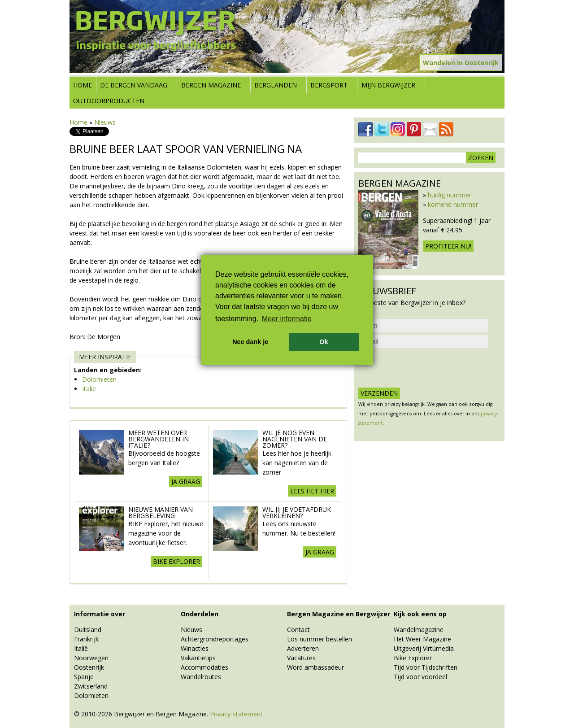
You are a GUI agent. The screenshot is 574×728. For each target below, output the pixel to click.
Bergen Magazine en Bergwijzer (339, 614)
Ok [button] (324, 342)
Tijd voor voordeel (420, 677)
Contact (298, 630)
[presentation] (426, 368)
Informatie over (100, 614)
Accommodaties (204, 667)
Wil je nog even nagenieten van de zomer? (295, 439)
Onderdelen (200, 614)
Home (83, 85)
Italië (89, 389)
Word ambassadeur (315, 667)
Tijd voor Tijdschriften (426, 667)
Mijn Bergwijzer (388, 85)
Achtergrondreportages (215, 639)
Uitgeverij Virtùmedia (424, 648)
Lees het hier (312, 491)
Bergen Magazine (211, 85)
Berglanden (276, 85)
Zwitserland (91, 686)
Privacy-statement (236, 714)
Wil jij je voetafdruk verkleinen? (297, 512)
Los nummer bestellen (320, 639)
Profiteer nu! (448, 246)
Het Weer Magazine (422, 639)
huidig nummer (450, 195)
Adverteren (303, 648)
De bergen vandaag (134, 85)
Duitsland (88, 630)
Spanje (84, 677)
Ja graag (186, 482)
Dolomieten (99, 379)
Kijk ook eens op (420, 614)
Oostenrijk (89, 667)
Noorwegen (91, 658)
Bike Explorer (413, 658)
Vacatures (301, 658)
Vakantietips (198, 658)
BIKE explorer (176, 561)
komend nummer (453, 204)
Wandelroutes (201, 677)
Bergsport (329, 85)
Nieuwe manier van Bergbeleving (161, 512)
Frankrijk (86, 639)
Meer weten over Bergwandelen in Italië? (159, 439)
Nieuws (105, 122)
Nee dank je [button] (250, 342)
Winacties (195, 648)
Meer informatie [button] (287, 319)
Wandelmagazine (419, 630)
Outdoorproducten (109, 101)
